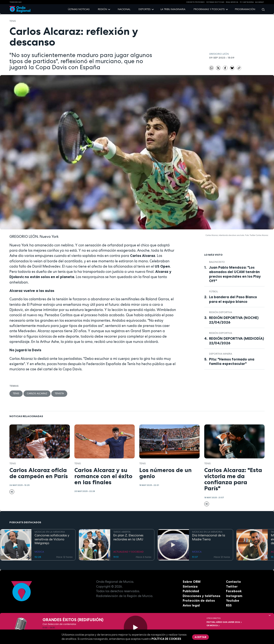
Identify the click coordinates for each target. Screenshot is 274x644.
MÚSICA (39, 552)
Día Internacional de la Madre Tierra (209, 537)
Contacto (233, 582)
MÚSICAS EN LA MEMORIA (50, 532)
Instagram (234, 596)
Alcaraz (259, 2)
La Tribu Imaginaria (173, 9)
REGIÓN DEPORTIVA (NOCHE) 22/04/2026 (234, 320)
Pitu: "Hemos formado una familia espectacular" (232, 361)
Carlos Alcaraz (37, 393)
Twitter (232, 586)
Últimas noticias (79, 9)
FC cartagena (247, 2)
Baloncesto (217, 262)
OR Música (213, 626)
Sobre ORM (192, 582)
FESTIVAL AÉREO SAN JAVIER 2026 (224, 622)
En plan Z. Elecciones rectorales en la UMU (128, 537)
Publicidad (191, 591)
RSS (229, 605)
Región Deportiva (221, 312)
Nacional (124, 9)
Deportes (145, 9)
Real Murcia (232, 2)
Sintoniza (190, 586)
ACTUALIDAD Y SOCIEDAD (129, 552)
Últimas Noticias (215, 2)
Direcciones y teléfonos (202, 596)
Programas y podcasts (209, 9)
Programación (245, 9)
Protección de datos (199, 600)
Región (102, 9)
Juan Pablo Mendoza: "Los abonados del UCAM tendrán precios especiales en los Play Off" (235, 274)
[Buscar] (262, 9)
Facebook (234, 591)
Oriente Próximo (195, 2)
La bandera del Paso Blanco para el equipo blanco (233, 299)
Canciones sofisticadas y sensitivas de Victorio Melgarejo (52, 539)
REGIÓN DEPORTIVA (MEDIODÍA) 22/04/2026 (237, 341)
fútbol (213, 291)
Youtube (233, 600)
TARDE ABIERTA (122, 532)
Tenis (13, 21)
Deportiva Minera (221, 354)
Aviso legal (191, 605)
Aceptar (200, 637)
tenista (59, 393)
